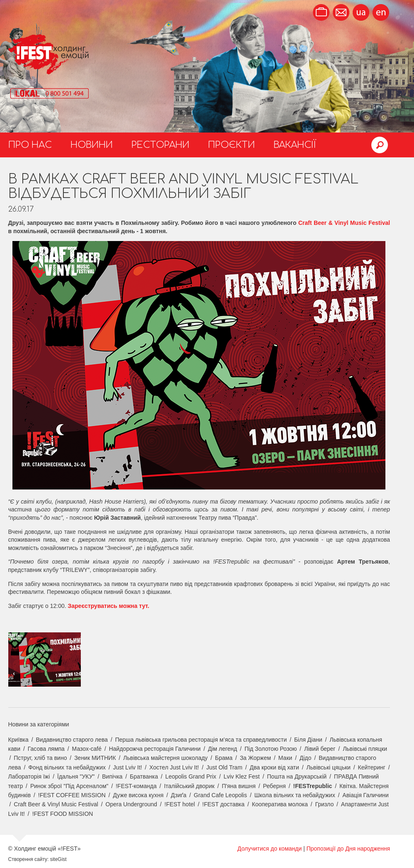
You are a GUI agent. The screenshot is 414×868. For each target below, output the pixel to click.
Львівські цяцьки (328, 767)
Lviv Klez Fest (241, 776)
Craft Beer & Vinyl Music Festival (344, 223)
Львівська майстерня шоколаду (165, 758)
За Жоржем (255, 758)
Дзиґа (179, 795)
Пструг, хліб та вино (40, 758)
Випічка (112, 776)
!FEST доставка (223, 804)
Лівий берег (320, 749)
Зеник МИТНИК (95, 758)
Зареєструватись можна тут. (108, 606)
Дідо (306, 758)
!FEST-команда (136, 786)
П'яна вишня (239, 786)
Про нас (30, 145)
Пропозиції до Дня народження (348, 849)
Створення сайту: (29, 859)
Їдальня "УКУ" (76, 776)
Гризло (324, 804)
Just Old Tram (224, 767)
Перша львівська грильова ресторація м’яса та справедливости (201, 740)
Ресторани (160, 145)
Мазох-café (87, 749)
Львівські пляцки (365, 749)
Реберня (274, 786)
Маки (286, 758)
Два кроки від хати (274, 767)
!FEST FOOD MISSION (63, 814)
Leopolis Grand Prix (191, 776)
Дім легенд (223, 749)
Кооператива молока (280, 804)
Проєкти (231, 145)
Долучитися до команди (270, 849)
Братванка (144, 776)
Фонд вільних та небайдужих (67, 767)
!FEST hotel (180, 804)
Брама (224, 758)
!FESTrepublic (312, 786)
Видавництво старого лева (72, 740)
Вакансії (295, 145)
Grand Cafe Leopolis (220, 795)
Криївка (18, 740)
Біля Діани (308, 740)
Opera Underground (132, 804)
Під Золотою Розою (271, 749)
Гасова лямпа (46, 749)
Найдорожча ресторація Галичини (155, 749)
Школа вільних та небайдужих (295, 795)
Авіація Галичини (366, 795)
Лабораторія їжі (29, 776)
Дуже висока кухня (138, 795)
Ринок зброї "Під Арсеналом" (69, 786)
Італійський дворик (189, 786)
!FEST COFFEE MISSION (72, 795)
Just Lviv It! (128, 767)
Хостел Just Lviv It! (174, 767)
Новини (92, 145)
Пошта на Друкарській (297, 776)
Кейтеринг (372, 767)
